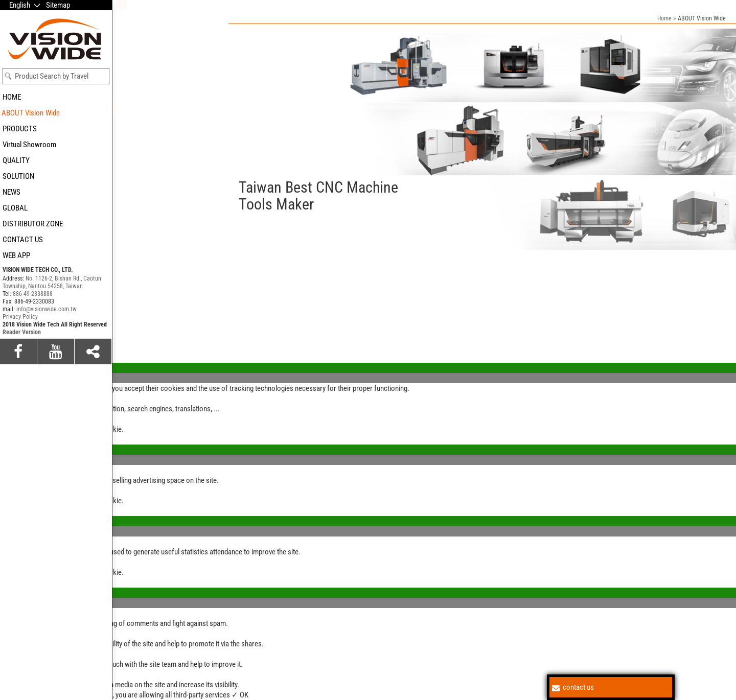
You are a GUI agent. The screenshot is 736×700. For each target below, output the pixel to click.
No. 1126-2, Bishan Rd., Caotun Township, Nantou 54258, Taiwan (52, 357)
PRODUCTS (20, 129)
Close (9, 347)
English (20, 5)
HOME (12, 97)
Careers (127, 196)
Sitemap (58, 5)
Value (123, 110)
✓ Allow (13, 368)
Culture (126, 137)
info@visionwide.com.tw (47, 384)
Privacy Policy (20, 392)
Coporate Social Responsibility (160, 149)
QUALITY (16, 160)
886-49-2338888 (33, 369)
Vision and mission (143, 164)
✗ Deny (11, 378)
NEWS (11, 192)
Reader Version (22, 407)
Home (664, 18)
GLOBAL (15, 208)
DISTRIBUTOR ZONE (33, 224)
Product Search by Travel (52, 76)
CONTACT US (23, 240)
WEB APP (16, 255)
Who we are (132, 180)
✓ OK (240, 695)
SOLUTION (18, 176)
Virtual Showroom (29, 145)
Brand (124, 125)
